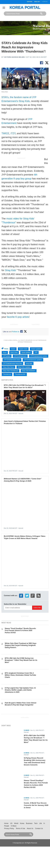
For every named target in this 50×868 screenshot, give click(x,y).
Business (29, 823)
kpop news (14, 352)
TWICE (5, 133)
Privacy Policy (9, 828)
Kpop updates (26, 352)
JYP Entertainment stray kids (12, 363)
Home (6, 823)
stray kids (29, 363)
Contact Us (39, 828)
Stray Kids (10, 270)
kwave (13, 349)
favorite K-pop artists (18, 317)
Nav (4, 8)
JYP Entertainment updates (33, 360)
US (11, 823)
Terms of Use (20, 828)
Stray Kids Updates (24, 367)
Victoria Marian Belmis (14, 57)
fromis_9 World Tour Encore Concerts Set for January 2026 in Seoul (36, 805)
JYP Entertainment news (12, 360)
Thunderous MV (20, 374)
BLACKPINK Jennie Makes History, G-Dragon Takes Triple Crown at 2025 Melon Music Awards (25, 537)
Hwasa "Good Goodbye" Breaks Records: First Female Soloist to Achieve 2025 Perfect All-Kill (20, 631)
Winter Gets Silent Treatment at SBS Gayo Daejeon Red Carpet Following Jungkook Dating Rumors (21, 645)
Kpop (5, 352)
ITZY (13, 133)
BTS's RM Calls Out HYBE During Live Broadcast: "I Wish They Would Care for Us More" (25, 386)
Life (41, 823)
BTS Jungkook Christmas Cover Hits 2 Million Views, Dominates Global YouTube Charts (20, 675)
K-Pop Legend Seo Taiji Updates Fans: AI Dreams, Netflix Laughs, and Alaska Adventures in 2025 (20, 690)
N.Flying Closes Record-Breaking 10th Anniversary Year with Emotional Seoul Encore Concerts (35, 761)
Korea (22, 823)
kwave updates (36, 349)
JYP (36, 352)
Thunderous (7, 374)
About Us (30, 828)
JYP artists (7, 356)
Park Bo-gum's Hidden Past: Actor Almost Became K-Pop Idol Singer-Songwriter (21, 704)
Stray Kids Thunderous (11, 371)
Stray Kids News (8, 367)
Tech (36, 823)
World (16, 823)
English (37, 2)
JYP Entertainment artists (39, 356)
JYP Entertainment (20, 356)
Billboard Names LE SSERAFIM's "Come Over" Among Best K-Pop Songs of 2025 (23, 480)
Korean (45, 2)
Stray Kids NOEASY (29, 371)
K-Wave (14, 826)
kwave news (23, 349)
